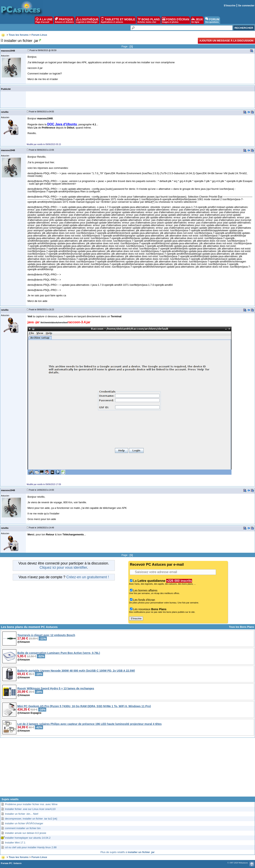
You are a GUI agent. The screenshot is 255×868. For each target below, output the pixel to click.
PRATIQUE (64, 20)
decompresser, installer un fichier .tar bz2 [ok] (31, 819)
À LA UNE (44, 20)
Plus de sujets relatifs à (127, 852)
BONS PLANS (149, 20)
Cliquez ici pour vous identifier (63, 567)
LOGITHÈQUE (87, 20)
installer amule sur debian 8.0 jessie (26, 833)
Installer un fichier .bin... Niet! (22, 814)
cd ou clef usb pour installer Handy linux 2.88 (31, 847)
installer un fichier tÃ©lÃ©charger (24, 823)
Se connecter (246, 5)
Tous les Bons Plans (241, 627)
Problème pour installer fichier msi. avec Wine (31, 804)
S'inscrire (230, 5)
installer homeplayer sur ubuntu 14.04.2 (28, 838)
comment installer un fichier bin (23, 828)
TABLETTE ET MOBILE (118, 20)
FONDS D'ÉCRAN (176, 20)
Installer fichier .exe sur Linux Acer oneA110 (30, 809)
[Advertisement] (127, 769)
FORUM (212, 20)
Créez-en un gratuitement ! (88, 577)
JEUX (197, 20)
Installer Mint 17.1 (15, 843)
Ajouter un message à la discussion (226, 41)
